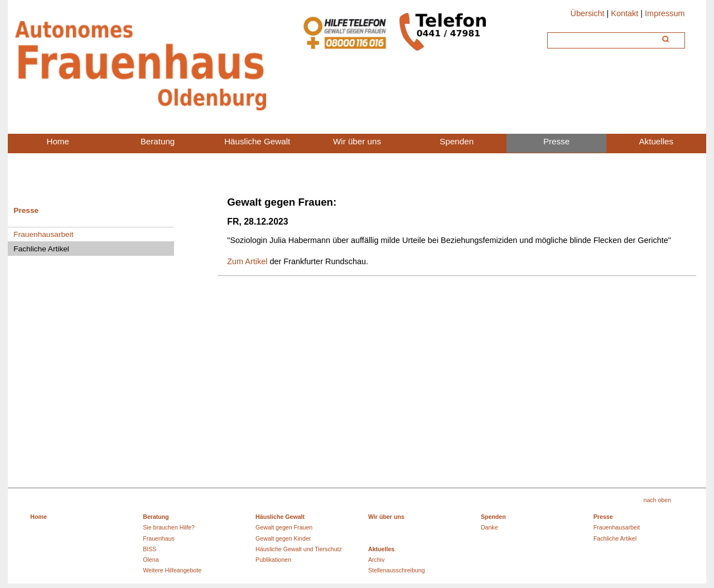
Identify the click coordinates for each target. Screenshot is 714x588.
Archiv (377, 560)
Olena (151, 560)
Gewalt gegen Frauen (284, 527)
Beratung (156, 517)
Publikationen (273, 560)
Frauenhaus (159, 538)
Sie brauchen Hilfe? (169, 527)
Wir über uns (386, 517)
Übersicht (588, 13)
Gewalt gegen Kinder (283, 538)
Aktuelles (381, 549)
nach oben (657, 500)
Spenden (493, 517)
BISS (149, 549)
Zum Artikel (247, 261)
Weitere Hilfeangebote (172, 570)
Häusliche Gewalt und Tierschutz (299, 549)
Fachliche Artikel (615, 538)
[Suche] (603, 39)
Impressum (665, 13)
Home (38, 517)
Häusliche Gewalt (280, 517)
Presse (26, 210)
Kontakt (624, 13)
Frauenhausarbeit (43, 234)
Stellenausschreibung (397, 570)
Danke (489, 527)
